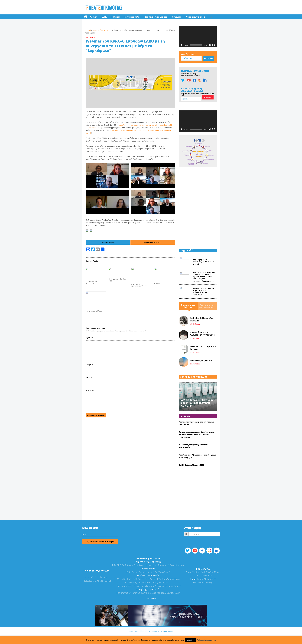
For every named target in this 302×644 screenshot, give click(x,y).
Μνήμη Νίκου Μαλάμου (94, 311)
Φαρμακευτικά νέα (195, 17)
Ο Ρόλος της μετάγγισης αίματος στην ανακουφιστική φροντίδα (204, 292)
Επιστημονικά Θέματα (156, 17)
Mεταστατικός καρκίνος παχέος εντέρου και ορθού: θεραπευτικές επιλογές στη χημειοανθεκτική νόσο (204, 277)
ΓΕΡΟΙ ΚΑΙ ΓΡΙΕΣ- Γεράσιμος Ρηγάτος (203, 348)
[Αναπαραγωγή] (182, 45)
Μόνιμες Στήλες (132, 17)
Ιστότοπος (90, 390)
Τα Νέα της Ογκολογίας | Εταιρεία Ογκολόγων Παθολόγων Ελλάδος (104, 8)
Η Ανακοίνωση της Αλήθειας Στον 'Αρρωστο (202, 334)
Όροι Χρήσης (151, 608)
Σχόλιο (89, 338)
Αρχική (94, 17)
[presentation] (104, 405)
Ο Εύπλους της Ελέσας (201, 360)
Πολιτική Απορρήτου (206, 640)
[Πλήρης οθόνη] (214, 45)
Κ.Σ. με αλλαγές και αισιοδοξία (92, 282)
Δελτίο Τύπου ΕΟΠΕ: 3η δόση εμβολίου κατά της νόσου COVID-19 (197, 412)
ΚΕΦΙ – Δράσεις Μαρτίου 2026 (117, 280)
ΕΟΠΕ (104, 17)
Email (89, 377)
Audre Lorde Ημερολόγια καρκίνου (202, 319)
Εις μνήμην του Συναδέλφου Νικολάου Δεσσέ (203, 262)
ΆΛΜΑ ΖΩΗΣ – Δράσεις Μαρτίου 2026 (139, 286)
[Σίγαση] (210, 45)
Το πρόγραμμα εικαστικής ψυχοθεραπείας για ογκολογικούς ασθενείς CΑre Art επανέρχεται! (197, 444)
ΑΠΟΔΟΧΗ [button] (190, 640)
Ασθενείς (177, 17)
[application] (198, 37)
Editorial (116, 17)
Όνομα (89, 365)
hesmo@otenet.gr (206, 588)
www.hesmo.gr (206, 592)
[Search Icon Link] (211, 17)
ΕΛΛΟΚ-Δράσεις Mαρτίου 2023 (191, 474)
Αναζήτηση (188, 54)
